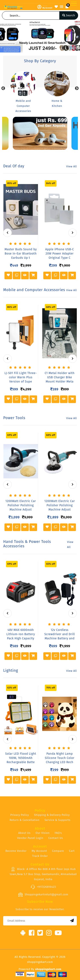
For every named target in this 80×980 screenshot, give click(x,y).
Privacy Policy (20, 815)
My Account (39, 851)
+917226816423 (43, 887)
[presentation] (7, 233)
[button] (2, 37)
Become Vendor (16, 851)
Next (77, 88)
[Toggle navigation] (74, 4)
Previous (3, 88)
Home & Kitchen (57, 103)
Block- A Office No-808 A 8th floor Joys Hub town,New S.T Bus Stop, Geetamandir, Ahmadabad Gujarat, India (43, 874)
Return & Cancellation (25, 820)
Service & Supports (57, 820)
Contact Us (56, 838)
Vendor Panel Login (30, 838)
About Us (24, 833)
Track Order (40, 856)
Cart (72, 851)
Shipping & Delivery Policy (52, 815)
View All (71, 166)
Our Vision (42, 833)
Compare (58, 851)
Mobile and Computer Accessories (23, 106)
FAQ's (58, 833)
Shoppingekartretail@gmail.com (43, 895)
